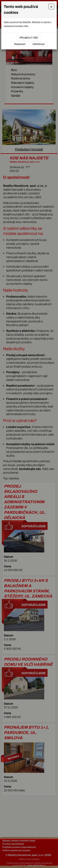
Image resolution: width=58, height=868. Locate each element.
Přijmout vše (29, 38)
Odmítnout (39, 44)
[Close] (51, 7)
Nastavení (20, 44)
